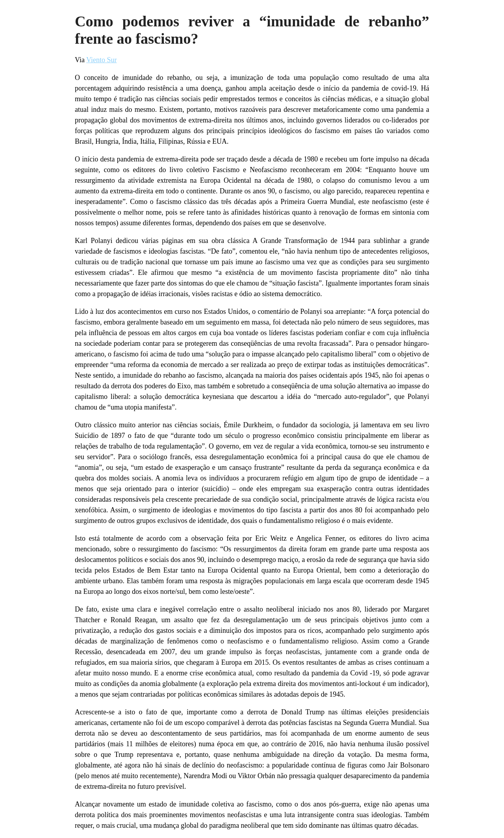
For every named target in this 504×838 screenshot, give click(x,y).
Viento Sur (101, 60)
